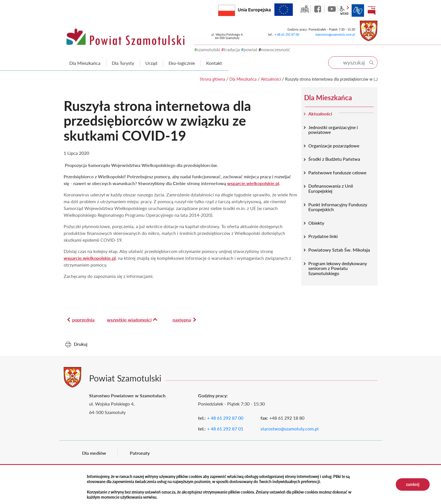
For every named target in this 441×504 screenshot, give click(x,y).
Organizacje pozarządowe (334, 146)
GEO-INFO (305, 9)
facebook (318, 9)
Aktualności (271, 79)
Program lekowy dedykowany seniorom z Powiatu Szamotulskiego (338, 268)
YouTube (332, 9)
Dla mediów (94, 453)
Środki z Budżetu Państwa (334, 159)
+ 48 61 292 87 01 (225, 429)
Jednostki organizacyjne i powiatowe (333, 130)
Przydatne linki (323, 236)
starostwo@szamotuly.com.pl (335, 34)
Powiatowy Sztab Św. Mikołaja (339, 250)
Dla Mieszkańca (243, 79)
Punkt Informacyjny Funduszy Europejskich (338, 207)
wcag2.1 (344, 10)
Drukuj (81, 344)
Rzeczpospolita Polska (235, 9)
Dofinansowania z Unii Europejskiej (331, 188)
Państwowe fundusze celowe (337, 172)
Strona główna (212, 79)
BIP (371, 10)
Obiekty (316, 223)
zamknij (413, 484)
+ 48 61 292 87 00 (287, 34)
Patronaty (140, 453)
